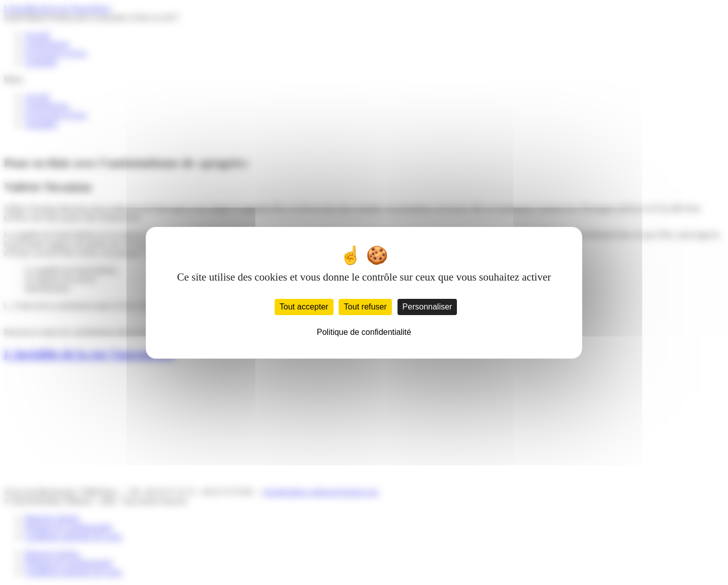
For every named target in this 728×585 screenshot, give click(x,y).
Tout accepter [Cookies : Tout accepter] (304, 307)
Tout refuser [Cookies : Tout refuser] (365, 307)
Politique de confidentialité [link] (364, 332)
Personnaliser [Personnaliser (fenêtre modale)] (427, 307)
